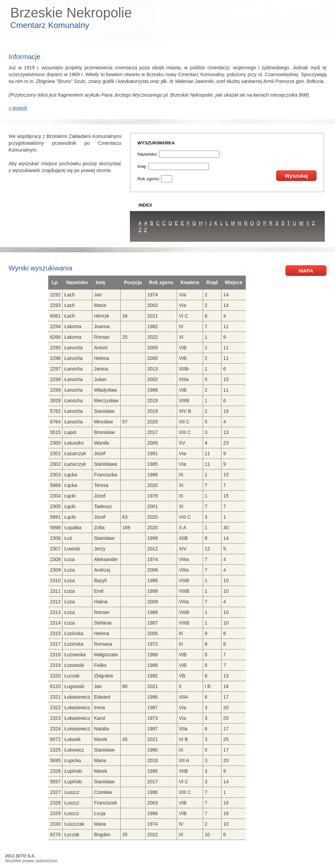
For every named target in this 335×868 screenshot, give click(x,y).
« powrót (18, 108)
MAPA (306, 271)
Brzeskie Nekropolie (71, 13)
